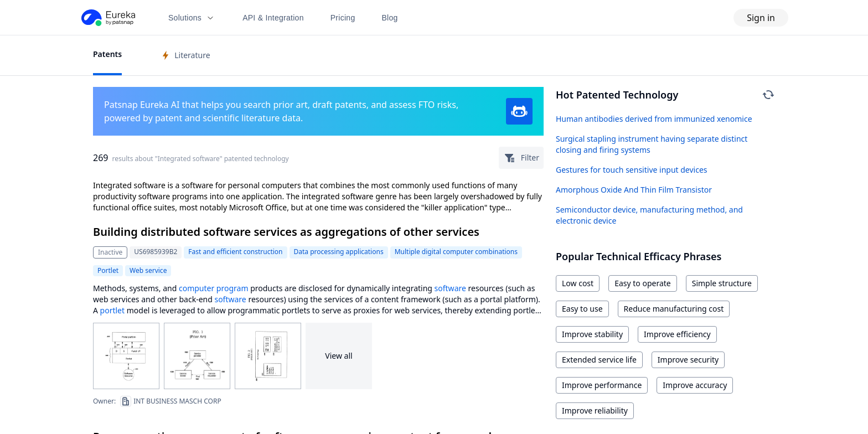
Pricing (343, 18)
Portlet (108, 270)
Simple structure (722, 283)
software (450, 288)
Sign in (761, 18)
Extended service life (599, 360)
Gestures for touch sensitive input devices (632, 170)
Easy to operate (643, 283)
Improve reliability (595, 410)
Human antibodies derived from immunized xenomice (654, 119)
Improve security (688, 360)
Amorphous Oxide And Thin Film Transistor (634, 190)
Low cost (578, 283)
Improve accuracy (695, 385)
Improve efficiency (677, 334)
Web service (148, 270)
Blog (390, 18)
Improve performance (602, 385)
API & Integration (273, 18)
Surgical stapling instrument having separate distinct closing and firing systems (652, 144)
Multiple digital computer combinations (456, 252)
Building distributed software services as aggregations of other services (286, 232)
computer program (214, 288)
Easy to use (582, 309)
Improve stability (592, 334)
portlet (112, 310)
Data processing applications (339, 252)
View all (339, 356)
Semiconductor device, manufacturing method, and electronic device (649, 215)
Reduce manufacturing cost (674, 309)
